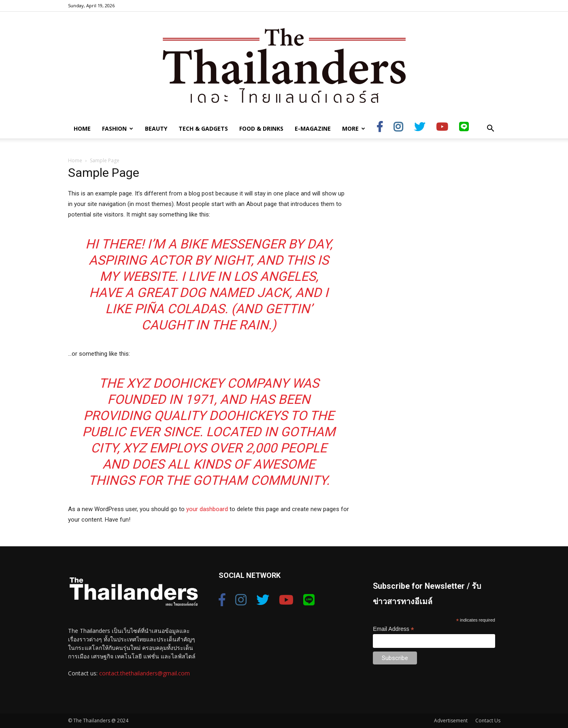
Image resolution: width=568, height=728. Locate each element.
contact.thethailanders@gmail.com (145, 673)
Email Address (394, 629)
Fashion (118, 128)
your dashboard (207, 509)
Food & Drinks (261, 128)
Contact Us (488, 721)
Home (82, 128)
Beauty (156, 128)
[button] (491, 129)
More (354, 128)
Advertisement (451, 721)
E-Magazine (313, 128)
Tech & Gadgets (203, 128)
